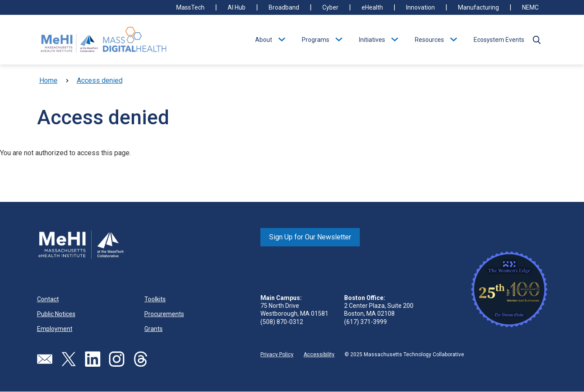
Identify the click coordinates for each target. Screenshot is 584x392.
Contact (48, 299)
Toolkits (155, 299)
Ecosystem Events (499, 40)
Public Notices (56, 314)
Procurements (164, 314)
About (264, 40)
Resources (429, 40)
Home (48, 80)
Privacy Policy (277, 355)
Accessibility (319, 355)
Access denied (100, 80)
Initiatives (372, 40)
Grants (154, 329)
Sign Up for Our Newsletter (310, 237)
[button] (537, 40)
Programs (316, 40)
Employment (55, 329)
